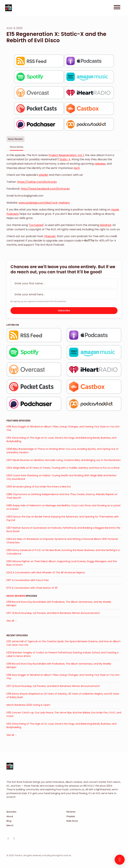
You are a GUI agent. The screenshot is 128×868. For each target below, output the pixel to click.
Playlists (71, 816)
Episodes (11, 812)
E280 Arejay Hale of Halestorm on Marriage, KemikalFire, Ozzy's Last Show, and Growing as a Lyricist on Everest (63, 507)
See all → (12, 621)
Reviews (71, 812)
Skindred (105, 225)
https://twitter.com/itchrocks (37, 182)
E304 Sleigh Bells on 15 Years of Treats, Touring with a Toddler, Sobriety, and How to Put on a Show (63, 468)
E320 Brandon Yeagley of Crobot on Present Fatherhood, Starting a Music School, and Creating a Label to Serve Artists (62, 654)
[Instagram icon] (8, 838)
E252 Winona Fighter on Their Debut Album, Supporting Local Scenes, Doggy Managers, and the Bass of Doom (62, 563)
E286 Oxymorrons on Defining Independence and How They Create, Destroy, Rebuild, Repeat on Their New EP (62, 496)
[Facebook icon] (14, 838)
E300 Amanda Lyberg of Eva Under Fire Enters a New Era (39, 487)
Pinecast (50, 236)
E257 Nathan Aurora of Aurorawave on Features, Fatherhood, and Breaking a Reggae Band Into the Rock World (63, 530)
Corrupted (36, 225)
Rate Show (72, 821)
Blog (9, 821)
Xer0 (77, 168)
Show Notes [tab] (17, 147)
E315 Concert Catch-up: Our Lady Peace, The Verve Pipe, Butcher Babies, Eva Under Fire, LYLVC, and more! (64, 714)
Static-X (65, 159)
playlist (43, 175)
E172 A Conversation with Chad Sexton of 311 (32, 588)
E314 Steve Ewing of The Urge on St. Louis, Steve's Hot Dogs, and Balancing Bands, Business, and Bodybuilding (61, 440)
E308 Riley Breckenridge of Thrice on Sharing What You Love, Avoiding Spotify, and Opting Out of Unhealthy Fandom (62, 451)
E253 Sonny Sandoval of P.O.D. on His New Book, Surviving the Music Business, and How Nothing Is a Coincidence (63, 552)
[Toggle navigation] (117, 8)
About (10, 816)
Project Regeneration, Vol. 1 (66, 155)
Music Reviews (16, 596)
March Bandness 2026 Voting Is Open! (28, 705)
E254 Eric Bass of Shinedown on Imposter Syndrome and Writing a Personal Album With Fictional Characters (62, 541)
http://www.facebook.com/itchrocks (45, 189)
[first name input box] (64, 283)
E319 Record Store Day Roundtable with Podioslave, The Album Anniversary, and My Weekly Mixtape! (59, 604)
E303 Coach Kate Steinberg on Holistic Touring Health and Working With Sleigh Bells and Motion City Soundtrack (61, 477)
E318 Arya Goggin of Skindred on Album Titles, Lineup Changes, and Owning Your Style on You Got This (63, 428)
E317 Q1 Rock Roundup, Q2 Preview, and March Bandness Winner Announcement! (53, 613)
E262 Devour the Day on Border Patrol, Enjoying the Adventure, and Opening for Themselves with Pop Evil (63, 518)
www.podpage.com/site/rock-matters (44, 203)
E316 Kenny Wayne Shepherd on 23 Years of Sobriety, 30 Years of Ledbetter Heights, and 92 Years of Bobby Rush (63, 695)
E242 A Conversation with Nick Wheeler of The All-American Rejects (46, 572)
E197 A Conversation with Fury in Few (28, 580)
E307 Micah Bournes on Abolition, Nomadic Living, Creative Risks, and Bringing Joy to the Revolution (64, 460)
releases (100, 164)
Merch (10, 825)
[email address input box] (64, 294)
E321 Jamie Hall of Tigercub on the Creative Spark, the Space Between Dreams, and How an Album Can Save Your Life (63, 643)
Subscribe (64, 311)
